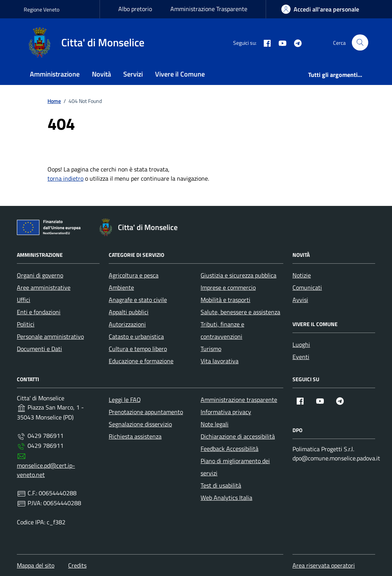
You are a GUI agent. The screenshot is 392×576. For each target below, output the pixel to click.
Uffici (24, 300)
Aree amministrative (44, 287)
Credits (77, 565)
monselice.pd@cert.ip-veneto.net (46, 470)
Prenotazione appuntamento (146, 412)
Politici (26, 324)
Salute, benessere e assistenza (240, 312)
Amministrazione (55, 74)
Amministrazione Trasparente (209, 9)
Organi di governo (40, 275)
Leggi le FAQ (125, 400)
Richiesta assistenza (135, 436)
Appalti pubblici (129, 312)
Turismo (211, 349)
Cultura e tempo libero (138, 349)
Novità (101, 74)
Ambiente (121, 287)
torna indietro (65, 178)
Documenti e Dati (39, 349)
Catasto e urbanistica (136, 336)
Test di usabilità (221, 485)
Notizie (302, 275)
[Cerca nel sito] (360, 43)
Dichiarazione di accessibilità (238, 436)
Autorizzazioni (127, 324)
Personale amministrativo (50, 336)
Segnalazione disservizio (140, 424)
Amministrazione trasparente (239, 400)
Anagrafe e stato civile (138, 300)
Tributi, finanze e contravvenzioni (222, 330)
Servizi (133, 74)
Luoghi (301, 344)
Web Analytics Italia (226, 498)
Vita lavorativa (220, 361)
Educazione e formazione (141, 361)
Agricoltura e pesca (134, 275)
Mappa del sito (36, 565)
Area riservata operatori (324, 565)
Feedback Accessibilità (229, 449)
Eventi (301, 357)
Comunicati (307, 287)
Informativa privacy (226, 412)
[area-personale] (320, 9)
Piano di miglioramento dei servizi (235, 467)
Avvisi (300, 300)
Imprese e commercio (228, 287)
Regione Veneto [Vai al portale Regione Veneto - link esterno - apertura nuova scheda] (42, 9)
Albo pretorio (135, 9)
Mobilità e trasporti (225, 300)
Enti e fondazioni (39, 312)
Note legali (215, 424)
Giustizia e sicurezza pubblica (238, 275)
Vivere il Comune (180, 74)
